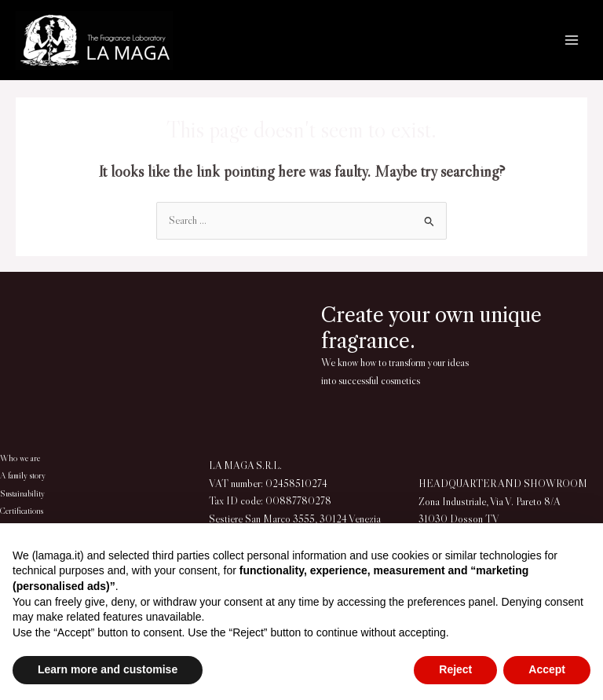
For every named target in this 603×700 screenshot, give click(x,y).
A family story (23, 475)
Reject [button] (455, 669)
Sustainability (22, 493)
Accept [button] (547, 669)
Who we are (20, 458)
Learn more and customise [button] (108, 669)
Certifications (22, 511)
